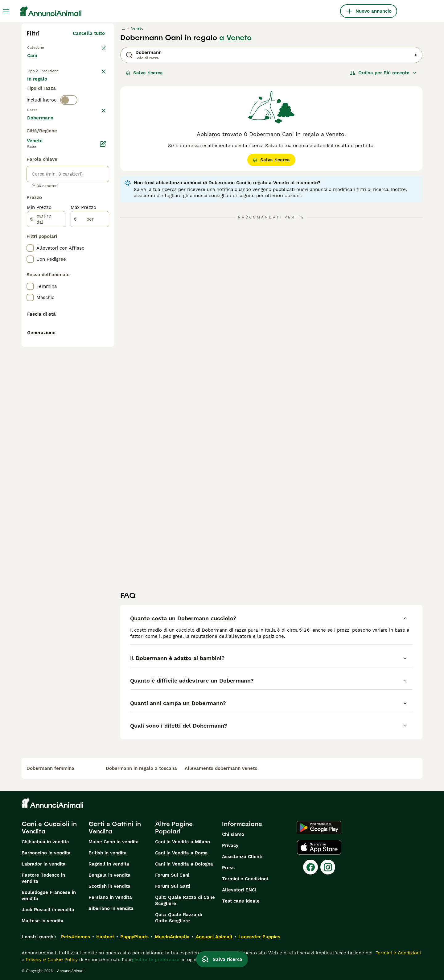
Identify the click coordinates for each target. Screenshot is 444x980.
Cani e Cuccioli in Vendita (49, 828)
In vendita (43, 90)
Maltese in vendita (43, 921)
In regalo (78, 90)
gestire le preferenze (156, 960)
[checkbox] (30, 173)
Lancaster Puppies (259, 937)
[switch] (69, 128)
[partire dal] (46, 384)
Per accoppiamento (54, 105)
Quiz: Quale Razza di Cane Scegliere (185, 900)
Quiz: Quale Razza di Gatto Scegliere (179, 918)
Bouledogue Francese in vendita (49, 895)
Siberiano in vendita (111, 908)
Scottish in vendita (109, 886)
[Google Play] (319, 828)
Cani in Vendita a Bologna (184, 864)
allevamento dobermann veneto (221, 768)
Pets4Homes (76, 937)
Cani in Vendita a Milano (183, 842)
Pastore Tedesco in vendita (43, 878)
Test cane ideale (241, 901)
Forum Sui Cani (172, 875)
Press (228, 868)
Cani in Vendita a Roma (181, 853)
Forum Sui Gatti (173, 886)
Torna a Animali (45, 47)
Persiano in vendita (110, 897)
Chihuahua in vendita (45, 842)
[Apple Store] (319, 847)
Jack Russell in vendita (48, 910)
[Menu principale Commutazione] (6, 11)
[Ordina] (383, 73)
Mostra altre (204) (88, 284)
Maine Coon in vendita (114, 842)
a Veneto (235, 38)
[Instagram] (328, 867)
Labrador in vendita (44, 864)
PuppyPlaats (134, 937)
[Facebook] (310, 867)
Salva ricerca (144, 73)
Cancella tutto (89, 33)
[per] (90, 384)
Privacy (230, 845)
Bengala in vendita (109, 875)
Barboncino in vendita (46, 853)
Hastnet (105, 937)
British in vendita (108, 853)
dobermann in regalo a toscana (141, 768)
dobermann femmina (50, 768)
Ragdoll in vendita (109, 864)
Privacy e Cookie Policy (51, 960)
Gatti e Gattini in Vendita (115, 828)
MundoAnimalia (172, 937)
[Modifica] (103, 309)
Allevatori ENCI (239, 890)
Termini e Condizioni (245, 879)
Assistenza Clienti (242, 857)
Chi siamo (233, 834)
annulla (96, 141)
